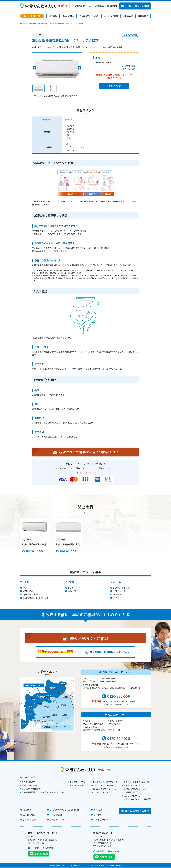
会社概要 (35, 849)
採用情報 (142, 16)
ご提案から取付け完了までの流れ (65, 810)
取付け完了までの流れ (89, 16)
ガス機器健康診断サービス (135, 789)
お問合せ (113, 6)
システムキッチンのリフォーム (104, 783)
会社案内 (127, 16)
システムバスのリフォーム (102, 786)
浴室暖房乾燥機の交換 (31, 789)
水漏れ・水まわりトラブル (135, 786)
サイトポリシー (101, 820)
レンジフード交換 (78, 783)
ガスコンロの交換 (29, 783)
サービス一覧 (29, 778)
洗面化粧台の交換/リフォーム (104, 789)
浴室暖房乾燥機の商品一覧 (38, 23)
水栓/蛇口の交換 (77, 786)
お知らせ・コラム (85, 6)
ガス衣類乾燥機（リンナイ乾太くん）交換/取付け (43, 793)
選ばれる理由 (68, 16)
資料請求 (101, 6)
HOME (23, 23)
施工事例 (53, 16)
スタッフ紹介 (56, 815)
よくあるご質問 (111, 16)
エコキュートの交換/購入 (134, 783)
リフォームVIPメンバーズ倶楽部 (137, 800)
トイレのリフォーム (100, 793)
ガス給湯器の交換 (29, 786)
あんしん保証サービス (133, 796)
